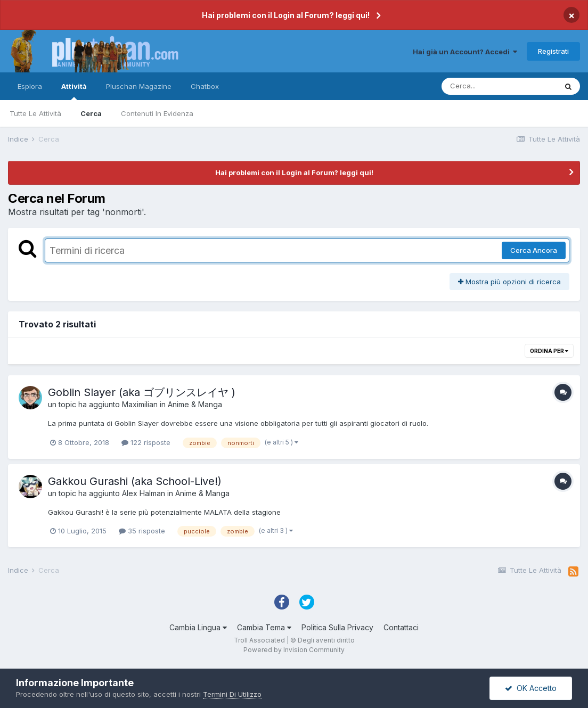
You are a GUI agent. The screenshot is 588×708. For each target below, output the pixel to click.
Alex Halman (144, 493)
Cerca (91, 113)
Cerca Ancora (534, 250)
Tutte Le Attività (35, 113)
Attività (74, 91)
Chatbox (205, 86)
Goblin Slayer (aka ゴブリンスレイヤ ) (142, 392)
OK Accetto (531, 688)
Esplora (30, 86)
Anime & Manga (195, 404)
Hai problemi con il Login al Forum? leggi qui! (286, 15)
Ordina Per (549, 351)
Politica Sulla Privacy (337, 627)
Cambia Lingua (198, 627)
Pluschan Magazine (139, 86)
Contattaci (401, 627)
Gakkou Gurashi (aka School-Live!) (135, 481)
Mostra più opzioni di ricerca (509, 282)
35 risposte (142, 531)
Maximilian (140, 404)
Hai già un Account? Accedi (465, 52)
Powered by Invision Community (294, 650)
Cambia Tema (264, 627)
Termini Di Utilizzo (232, 694)
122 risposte (146, 442)
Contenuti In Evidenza (157, 113)
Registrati (553, 51)
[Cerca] (499, 86)
